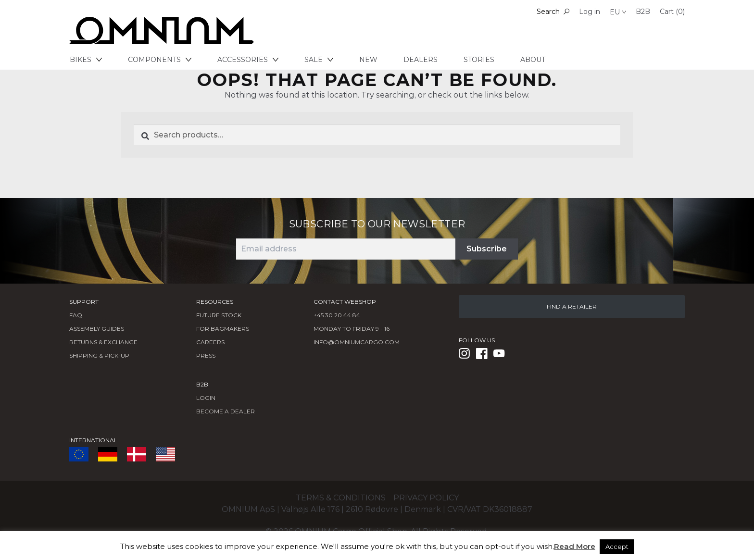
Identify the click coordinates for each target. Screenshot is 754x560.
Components (160, 60)
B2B (643, 12)
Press (206, 355)
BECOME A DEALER (226, 411)
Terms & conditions (341, 498)
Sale (319, 60)
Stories (479, 60)
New (368, 60)
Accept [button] (617, 547)
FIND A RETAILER (572, 306)
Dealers (421, 60)
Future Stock (219, 315)
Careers (210, 342)
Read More (575, 546)
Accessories (248, 60)
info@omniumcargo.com (357, 342)
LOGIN (206, 398)
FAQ (76, 315)
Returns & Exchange (103, 342)
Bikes (86, 60)
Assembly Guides (97, 329)
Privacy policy (426, 498)
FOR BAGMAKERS (223, 329)
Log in (590, 12)
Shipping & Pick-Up (99, 355)
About (533, 60)
